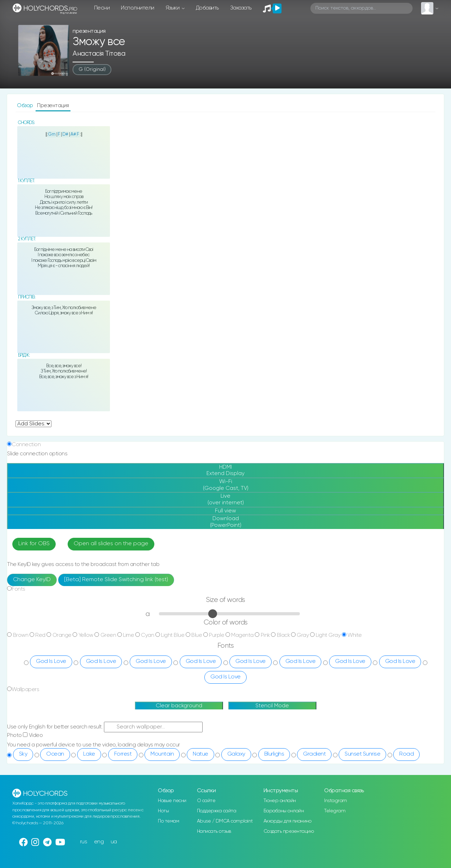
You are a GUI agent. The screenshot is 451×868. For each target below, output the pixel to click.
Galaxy (236, 754)
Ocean (55, 754)
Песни (102, 8)
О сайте (206, 801)
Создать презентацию (289, 831)
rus (84, 842)
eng (99, 842)
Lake (89, 754)
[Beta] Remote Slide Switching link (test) (116, 580)
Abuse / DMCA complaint (225, 821)
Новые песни (172, 801)
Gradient (314, 754)
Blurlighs (274, 754)
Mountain (162, 754)
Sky (23, 754)
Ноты (163, 811)
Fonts (18, 589)
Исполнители (138, 8)
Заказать (241, 8)
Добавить (207, 8)
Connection (26, 445)
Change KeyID (32, 580)
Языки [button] (173, 8)
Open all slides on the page (111, 544)
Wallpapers (25, 690)
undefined (33, 424)
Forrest (123, 754)
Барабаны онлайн (284, 811)
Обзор (26, 106)
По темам (168, 821)
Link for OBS (34, 544)
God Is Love (51, 661)
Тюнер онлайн (280, 801)
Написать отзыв (214, 831)
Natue (200, 754)
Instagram (336, 801)
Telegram (335, 811)
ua (114, 842)
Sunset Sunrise (362, 754)
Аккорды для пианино (288, 821)
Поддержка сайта (217, 811)
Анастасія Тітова (99, 54)
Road (406, 754)
